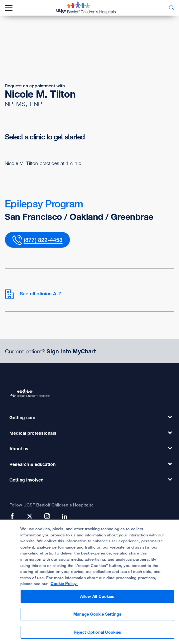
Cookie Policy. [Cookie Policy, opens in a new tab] (64, 587)
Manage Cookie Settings (97, 618)
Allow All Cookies (97, 600)
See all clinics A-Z (33, 294)
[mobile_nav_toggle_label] (9, 8)
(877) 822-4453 (43, 240)
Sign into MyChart (71, 351)
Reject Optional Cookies (97, 636)
